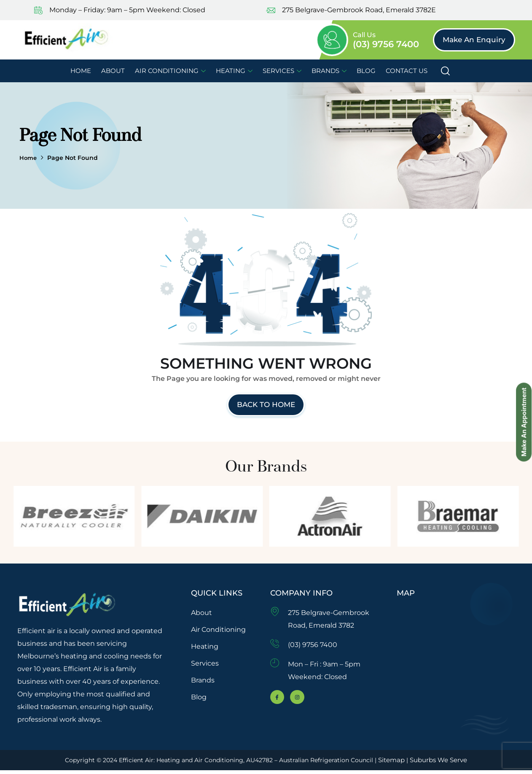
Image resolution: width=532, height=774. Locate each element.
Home (81, 71)
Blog (366, 71)
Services (282, 71)
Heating (234, 71)
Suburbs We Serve (448, 763)
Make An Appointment (523, 388)
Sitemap (401, 763)
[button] (474, 40)
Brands (329, 71)
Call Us (364, 35)
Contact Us (407, 71)
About (113, 71)
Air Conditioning (170, 71)
